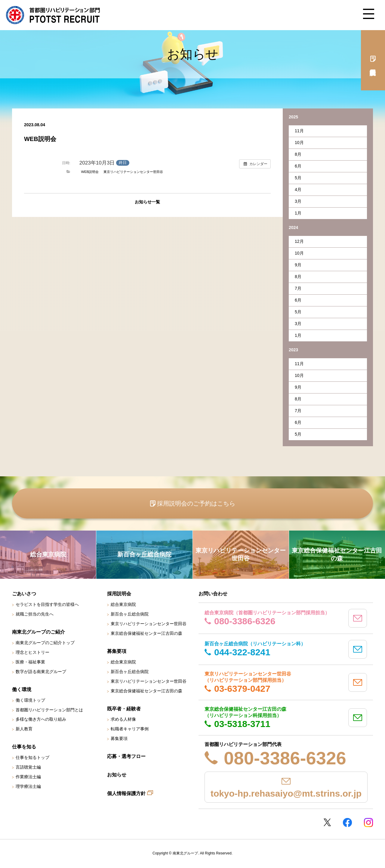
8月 (298, 154)
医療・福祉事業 (30, 662)
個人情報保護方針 (126, 793)
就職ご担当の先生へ (35, 614)
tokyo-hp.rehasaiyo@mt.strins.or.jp (286, 793)
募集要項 (119, 738)
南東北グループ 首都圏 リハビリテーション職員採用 (53, 15)
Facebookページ (347, 823)
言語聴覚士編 (28, 767)
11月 (299, 131)
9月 (298, 265)
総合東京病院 (123, 604)
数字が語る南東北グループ (41, 672)
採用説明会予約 (373, 60)
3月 (298, 201)
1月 (298, 213)
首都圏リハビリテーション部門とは (49, 710)
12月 (299, 241)
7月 (298, 288)
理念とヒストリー (32, 652)
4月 (298, 190)
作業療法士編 (28, 777)
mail (358, 618)
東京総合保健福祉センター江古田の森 (146, 633)
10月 (299, 143)
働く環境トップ (30, 700)
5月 (298, 178)
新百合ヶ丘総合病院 (130, 614)
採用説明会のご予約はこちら (196, 503)
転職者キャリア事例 (130, 729)
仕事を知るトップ (32, 757)
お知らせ (117, 775)
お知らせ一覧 (147, 202)
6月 (298, 166)
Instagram (368, 823)
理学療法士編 (28, 786)
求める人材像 (123, 719)
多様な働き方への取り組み (41, 719)
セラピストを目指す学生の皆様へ (47, 604)
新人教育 (24, 729)
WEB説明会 (90, 172)
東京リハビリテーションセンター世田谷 (133, 172)
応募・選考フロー (126, 756)
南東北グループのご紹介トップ (45, 643)
